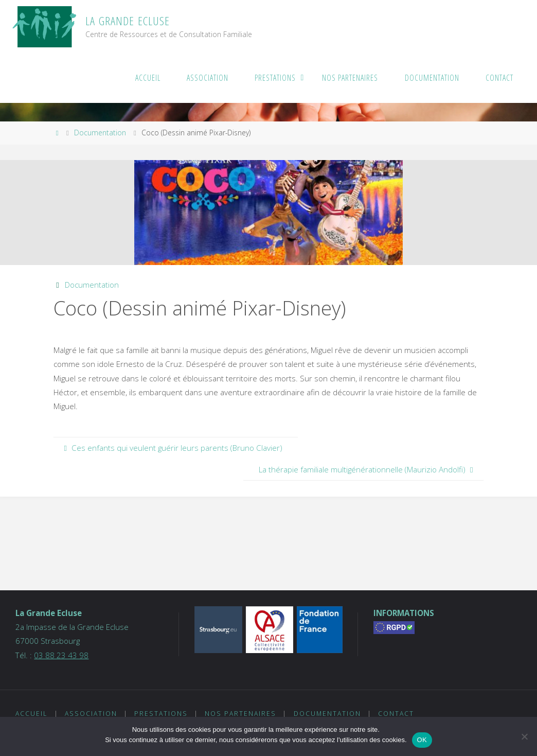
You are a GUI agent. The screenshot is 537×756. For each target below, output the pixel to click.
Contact (396, 714)
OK (422, 740)
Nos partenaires (240, 714)
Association (91, 714)
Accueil (31, 714)
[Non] (524, 736)
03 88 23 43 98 (61, 655)
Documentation (100, 133)
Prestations (161, 714)
